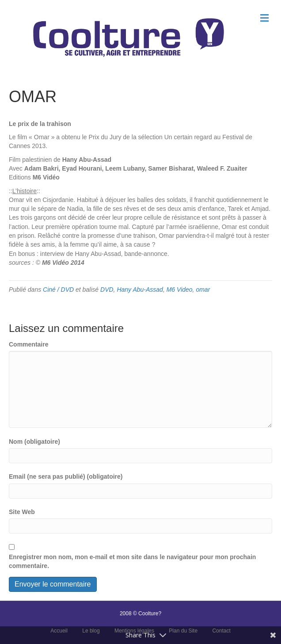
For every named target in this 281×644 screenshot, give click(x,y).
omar (203, 290)
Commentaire (28, 344)
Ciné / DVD (58, 290)
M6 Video (180, 290)
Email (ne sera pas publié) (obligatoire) (66, 476)
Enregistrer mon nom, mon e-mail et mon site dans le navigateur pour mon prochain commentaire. (132, 561)
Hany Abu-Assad (140, 290)
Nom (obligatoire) (34, 442)
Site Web (22, 512)
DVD (107, 290)
